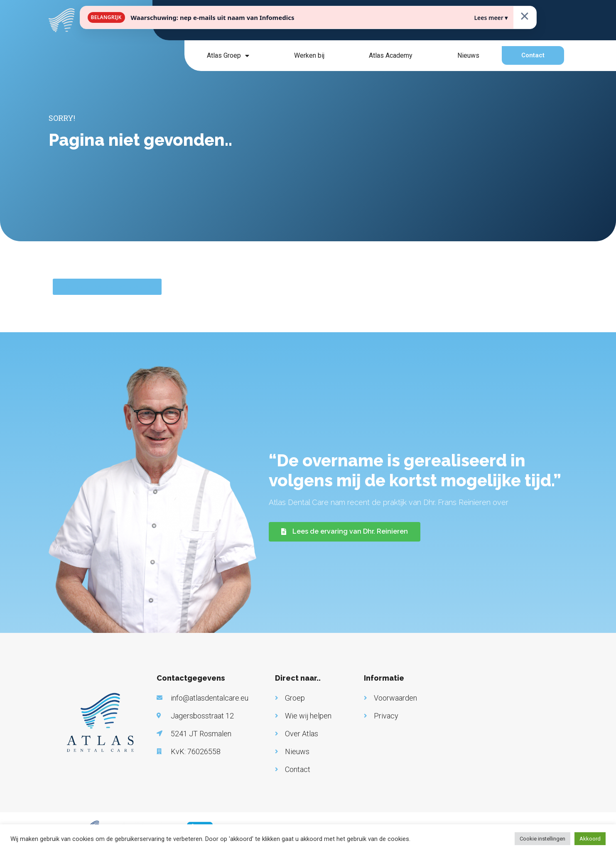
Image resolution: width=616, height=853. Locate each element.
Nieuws (468, 55)
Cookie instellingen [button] (542, 839)
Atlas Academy (391, 55)
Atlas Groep (228, 56)
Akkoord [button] (590, 839)
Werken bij (309, 55)
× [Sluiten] (525, 16)
